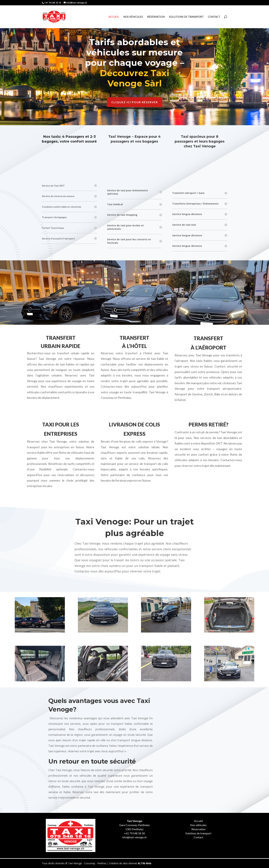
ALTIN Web (145, 863)
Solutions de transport (198, 833)
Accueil (114, 17)
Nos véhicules (133, 17)
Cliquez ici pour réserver (135, 102)
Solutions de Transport (186, 17)
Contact (214, 17)
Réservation (156, 17)
